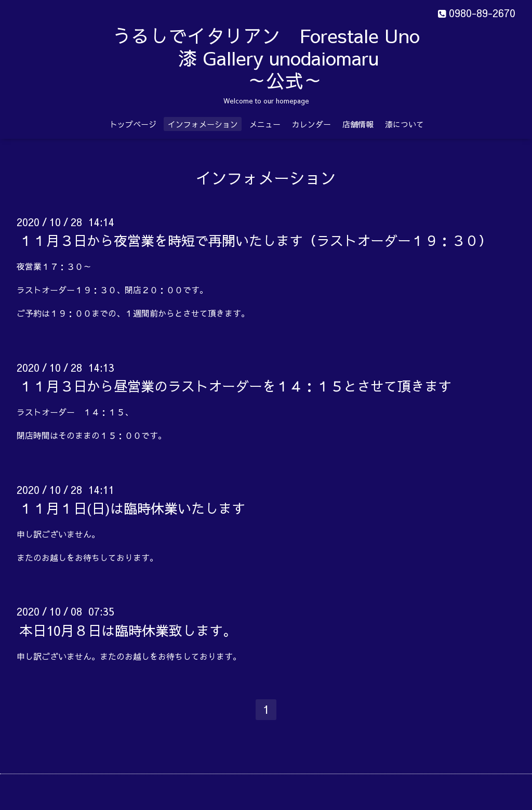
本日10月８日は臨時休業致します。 (128, 630)
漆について (404, 124)
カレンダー (311, 124)
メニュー (265, 124)
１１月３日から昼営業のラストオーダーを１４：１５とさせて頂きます (235, 386)
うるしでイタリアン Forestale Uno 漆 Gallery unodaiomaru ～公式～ (292, 58)
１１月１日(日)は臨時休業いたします (132, 508)
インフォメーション (203, 124)
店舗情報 (358, 124)
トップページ (133, 124)
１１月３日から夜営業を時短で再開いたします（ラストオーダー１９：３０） (256, 240)
